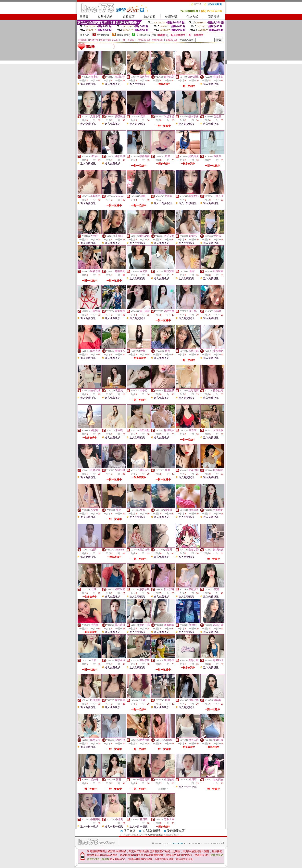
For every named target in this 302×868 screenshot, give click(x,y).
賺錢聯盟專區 (176, 831)
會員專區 (129, 17)
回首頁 (84, 17)
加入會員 (150, 17)
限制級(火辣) (104, 35)
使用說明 (171, 17)
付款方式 (192, 17)
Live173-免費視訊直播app (151, 835)
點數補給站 (105, 17)
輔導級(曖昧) (123, 35)
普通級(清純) (143, 35)
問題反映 (214, 17)
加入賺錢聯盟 (151, 831)
